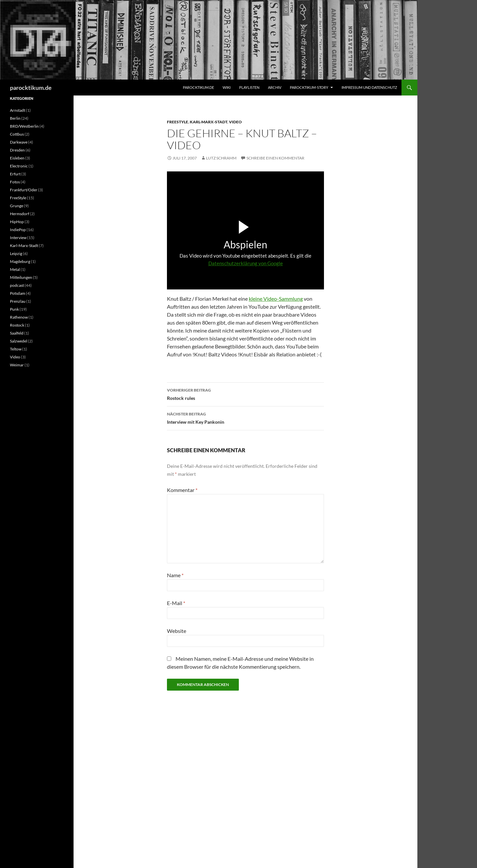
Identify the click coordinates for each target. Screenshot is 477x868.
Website (177, 631)
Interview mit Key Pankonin (245, 417)
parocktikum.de (31, 88)
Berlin (15, 118)
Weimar (17, 365)
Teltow (16, 349)
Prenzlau (18, 301)
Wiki (227, 87)
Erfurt (15, 174)
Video (235, 122)
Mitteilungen (21, 277)
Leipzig (16, 253)
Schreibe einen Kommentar (275, 158)
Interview (18, 238)
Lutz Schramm (221, 158)
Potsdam (18, 293)
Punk (14, 309)
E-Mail (176, 603)
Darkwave (19, 142)
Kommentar (182, 490)
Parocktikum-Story (309, 87)
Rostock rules (245, 394)
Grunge (17, 206)
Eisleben (17, 158)
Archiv (275, 87)
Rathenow (19, 317)
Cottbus (17, 134)
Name (175, 575)
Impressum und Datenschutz (369, 87)
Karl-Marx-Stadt (209, 122)
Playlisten (249, 87)
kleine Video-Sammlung (276, 299)
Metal (15, 269)
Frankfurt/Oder (24, 190)
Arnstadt (18, 110)
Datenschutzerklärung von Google (246, 263)
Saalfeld (17, 333)
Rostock (17, 325)
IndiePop (18, 230)
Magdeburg (20, 261)
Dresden (17, 150)
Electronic (19, 166)
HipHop (17, 222)
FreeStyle (178, 122)
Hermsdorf (20, 214)
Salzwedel (19, 341)
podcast (17, 285)
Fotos (15, 182)
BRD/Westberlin (24, 126)
